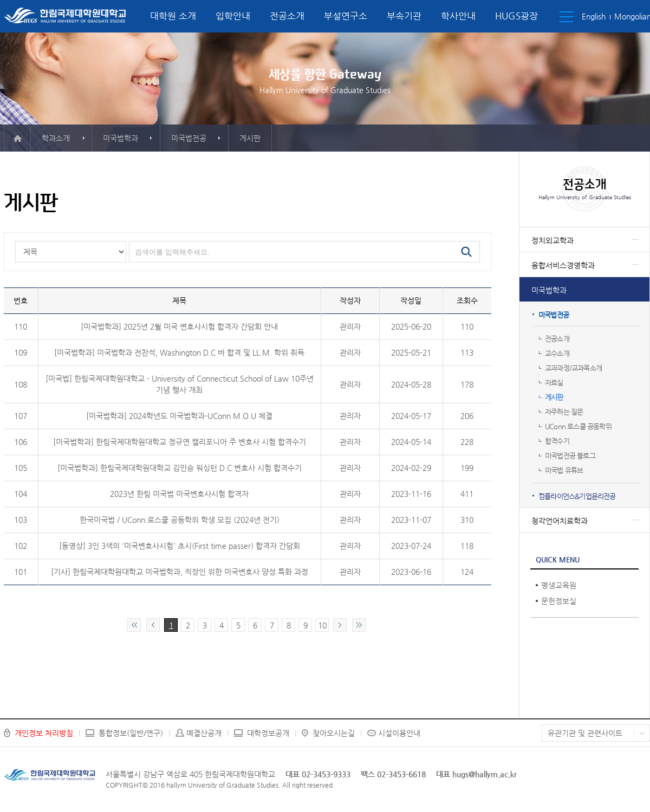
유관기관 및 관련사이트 (585, 733)
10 (322, 625)
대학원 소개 (173, 16)
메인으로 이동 (17, 138)
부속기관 (404, 16)
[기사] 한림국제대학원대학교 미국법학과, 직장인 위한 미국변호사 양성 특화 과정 (180, 572)
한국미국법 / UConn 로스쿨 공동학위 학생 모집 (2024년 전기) (180, 520)
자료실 (554, 382)
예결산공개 (204, 733)
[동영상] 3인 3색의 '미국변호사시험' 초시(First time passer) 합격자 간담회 (180, 546)
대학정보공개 (268, 733)
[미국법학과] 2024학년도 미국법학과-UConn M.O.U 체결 (179, 416)
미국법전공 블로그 (570, 456)
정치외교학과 (552, 240)
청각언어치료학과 (560, 521)
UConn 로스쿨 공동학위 (578, 426)
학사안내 (458, 16)
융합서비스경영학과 (563, 265)
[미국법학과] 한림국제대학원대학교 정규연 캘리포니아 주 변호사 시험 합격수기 (180, 442)
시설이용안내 (399, 733)
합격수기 (557, 441)
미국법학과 (549, 290)
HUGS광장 (516, 16)
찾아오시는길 (334, 733)
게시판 (554, 397)
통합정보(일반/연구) (131, 733)
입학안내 (233, 16)
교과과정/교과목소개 (573, 368)
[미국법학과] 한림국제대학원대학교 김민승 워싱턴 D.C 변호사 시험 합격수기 (180, 468)
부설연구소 (346, 16)
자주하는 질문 (564, 412)
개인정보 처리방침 (44, 733)
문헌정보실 (559, 601)
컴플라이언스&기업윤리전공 (577, 496)
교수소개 (557, 353)
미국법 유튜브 (564, 470)
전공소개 (287, 16)
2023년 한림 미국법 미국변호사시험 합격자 (179, 494)
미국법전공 (554, 315)
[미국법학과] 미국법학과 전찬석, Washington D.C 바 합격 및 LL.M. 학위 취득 (179, 352)
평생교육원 (559, 585)
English (594, 16)
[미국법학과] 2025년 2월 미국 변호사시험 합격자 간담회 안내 (179, 326)
